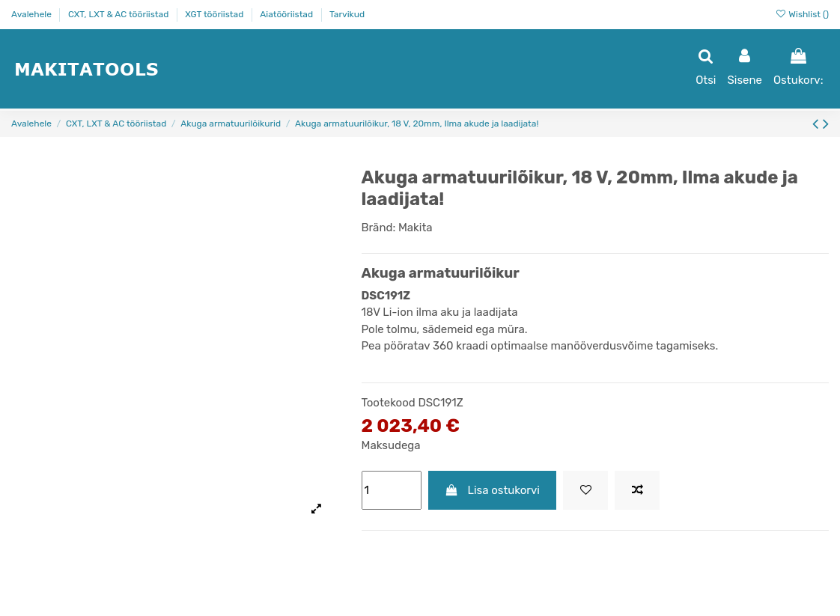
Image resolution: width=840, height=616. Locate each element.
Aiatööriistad (287, 14)
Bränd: (379, 228)
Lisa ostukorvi (492, 490)
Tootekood (389, 403)
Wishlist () (802, 14)
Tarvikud (347, 14)
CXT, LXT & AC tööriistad (119, 14)
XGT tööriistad (215, 14)
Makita (416, 228)
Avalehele (33, 14)
